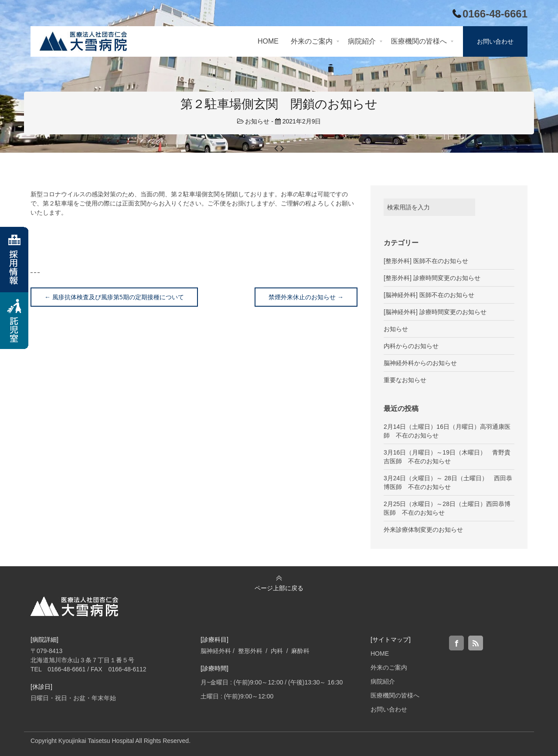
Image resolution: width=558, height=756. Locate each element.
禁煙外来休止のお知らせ (306, 297)
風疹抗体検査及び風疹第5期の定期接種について (114, 297)
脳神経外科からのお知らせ (420, 363)
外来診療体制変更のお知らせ (423, 530)
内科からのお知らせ (411, 346)
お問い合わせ (389, 709)
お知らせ (257, 121)
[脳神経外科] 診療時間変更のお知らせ (435, 312)
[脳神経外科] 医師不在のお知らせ (429, 295)
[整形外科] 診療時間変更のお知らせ (432, 278)
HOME (380, 653)
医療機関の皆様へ (395, 695)
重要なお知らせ (405, 380)
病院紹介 (383, 681)
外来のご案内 (389, 667)
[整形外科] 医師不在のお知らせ (426, 261)
